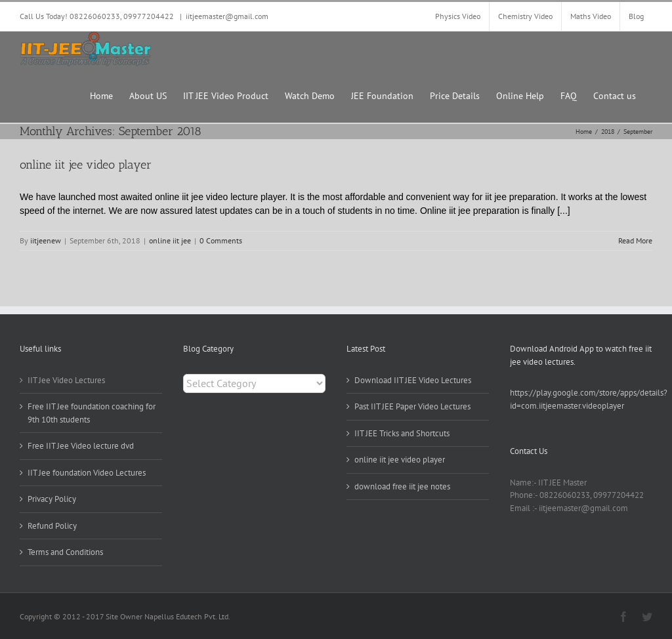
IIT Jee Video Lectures (66, 380)
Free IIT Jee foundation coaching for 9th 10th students (92, 413)
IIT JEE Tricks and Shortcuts (402, 433)
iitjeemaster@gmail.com (227, 16)
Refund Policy (52, 526)
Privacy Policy (52, 499)
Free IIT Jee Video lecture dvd (81, 446)
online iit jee (170, 240)
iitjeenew (46, 240)
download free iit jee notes (402, 486)
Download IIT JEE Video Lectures (413, 380)
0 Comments (221, 240)
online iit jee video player (86, 165)
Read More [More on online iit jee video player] (635, 240)
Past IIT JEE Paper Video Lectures (412, 406)
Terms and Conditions (65, 552)
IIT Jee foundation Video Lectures (87, 473)
